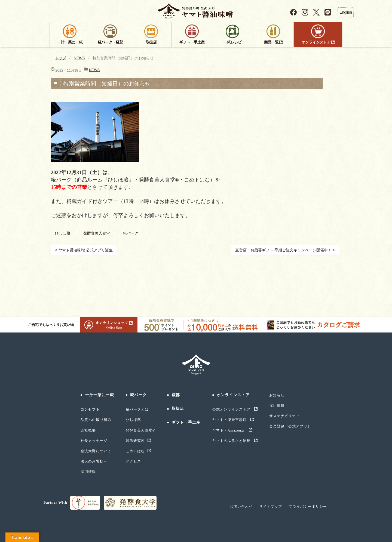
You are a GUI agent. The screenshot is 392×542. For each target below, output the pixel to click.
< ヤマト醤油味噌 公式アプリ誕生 (84, 250)
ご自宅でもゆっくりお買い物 (83, 325)
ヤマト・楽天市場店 (230, 420)
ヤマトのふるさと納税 (232, 441)
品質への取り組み (96, 420)
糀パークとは (137, 409)
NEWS (79, 58)
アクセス (133, 461)
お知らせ (277, 395)
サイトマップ (271, 506)
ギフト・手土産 (186, 422)
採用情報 (88, 472)
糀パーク (131, 233)
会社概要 (88, 430)
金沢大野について (96, 451)
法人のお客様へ (94, 461)
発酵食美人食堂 (97, 233)
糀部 (176, 395)
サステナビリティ (284, 416)
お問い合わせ (241, 506)
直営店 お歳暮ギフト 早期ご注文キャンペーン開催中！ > (285, 250)
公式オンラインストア (232, 409)
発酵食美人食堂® (141, 430)
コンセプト (90, 409)
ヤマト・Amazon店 (229, 430)
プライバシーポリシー (308, 506)
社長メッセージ (94, 441)
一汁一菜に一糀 (100, 395)
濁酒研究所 (135, 441)
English (346, 12)
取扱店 (178, 409)
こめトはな (135, 451)
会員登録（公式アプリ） (290, 426)
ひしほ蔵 (63, 233)
